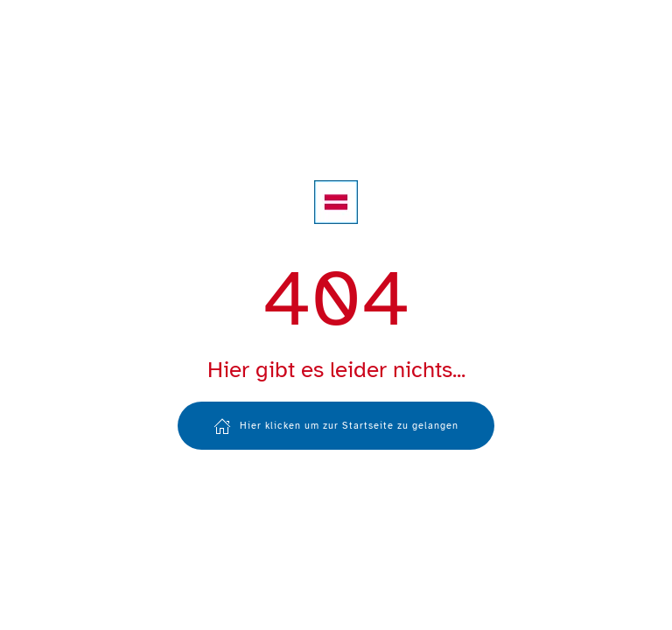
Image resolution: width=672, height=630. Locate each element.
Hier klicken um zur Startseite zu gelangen (336, 426)
